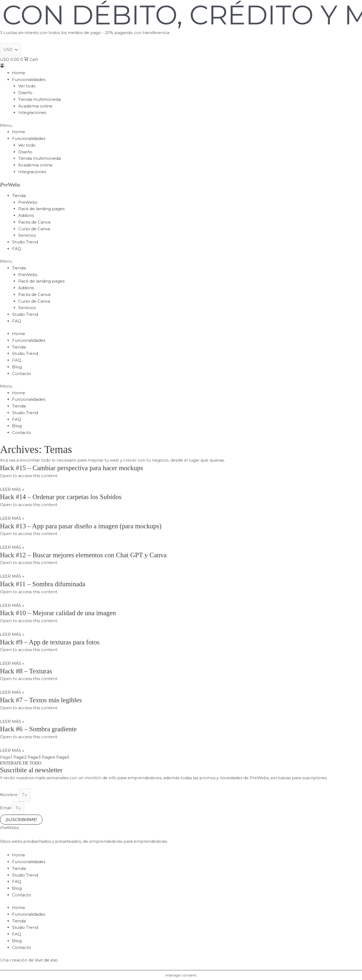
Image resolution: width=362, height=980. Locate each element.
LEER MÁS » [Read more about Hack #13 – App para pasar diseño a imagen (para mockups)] (12, 547)
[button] (181, 126)
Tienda (19, 196)
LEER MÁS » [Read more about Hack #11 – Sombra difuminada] (12, 605)
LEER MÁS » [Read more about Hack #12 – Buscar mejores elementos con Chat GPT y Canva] (12, 576)
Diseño (25, 93)
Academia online (35, 106)
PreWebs (28, 202)
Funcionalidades (29, 79)
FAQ (17, 249)
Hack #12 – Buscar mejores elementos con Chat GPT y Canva (83, 555)
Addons (26, 215)
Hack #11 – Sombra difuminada (43, 584)
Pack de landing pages (41, 209)
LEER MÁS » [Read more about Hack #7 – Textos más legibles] (12, 721)
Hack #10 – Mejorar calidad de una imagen (58, 613)
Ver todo (27, 86)
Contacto (22, 374)
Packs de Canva (34, 222)
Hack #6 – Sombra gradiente (38, 729)
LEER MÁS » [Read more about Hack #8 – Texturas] (12, 692)
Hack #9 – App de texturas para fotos (50, 642)
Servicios (27, 235)
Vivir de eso (46, 960)
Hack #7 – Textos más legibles (41, 700)
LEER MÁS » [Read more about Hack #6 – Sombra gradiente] (12, 750)
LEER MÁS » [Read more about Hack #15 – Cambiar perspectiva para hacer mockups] (12, 489)
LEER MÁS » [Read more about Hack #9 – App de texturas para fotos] (12, 663)
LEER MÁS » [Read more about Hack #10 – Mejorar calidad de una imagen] (12, 634)
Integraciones (32, 112)
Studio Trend (25, 242)
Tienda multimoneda (40, 99)
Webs (10, 185)
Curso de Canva (34, 229)
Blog (17, 367)
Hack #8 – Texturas (26, 671)
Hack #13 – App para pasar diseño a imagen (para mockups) (81, 526)
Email (6, 808)
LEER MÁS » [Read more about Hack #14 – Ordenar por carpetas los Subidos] (12, 518)
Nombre (9, 795)
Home (19, 73)
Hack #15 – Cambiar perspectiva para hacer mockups (72, 468)
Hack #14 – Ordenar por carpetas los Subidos (61, 497)
